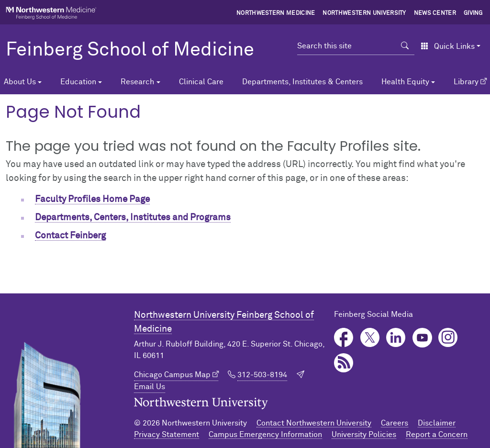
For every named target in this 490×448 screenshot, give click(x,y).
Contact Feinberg (70, 236)
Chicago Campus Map (172, 375)
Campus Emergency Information (265, 435)
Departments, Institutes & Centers (302, 82)
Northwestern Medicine (276, 13)
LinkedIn (396, 338)
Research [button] (137, 82)
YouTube (422, 338)
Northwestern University (364, 13)
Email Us (150, 387)
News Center (435, 13)
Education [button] (78, 82)
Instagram (448, 338)
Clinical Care (201, 82)
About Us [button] (20, 82)
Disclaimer (437, 423)
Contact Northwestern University (314, 423)
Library (466, 82)
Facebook (344, 338)
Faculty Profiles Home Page (92, 199)
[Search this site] (346, 46)
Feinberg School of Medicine (130, 50)
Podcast (344, 363)
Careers (395, 423)
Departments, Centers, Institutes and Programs (133, 218)
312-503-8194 (262, 375)
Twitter (370, 338)
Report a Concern (437, 435)
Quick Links (448, 46)
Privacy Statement (167, 435)
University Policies (364, 435)
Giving (473, 13)
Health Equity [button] (405, 82)
